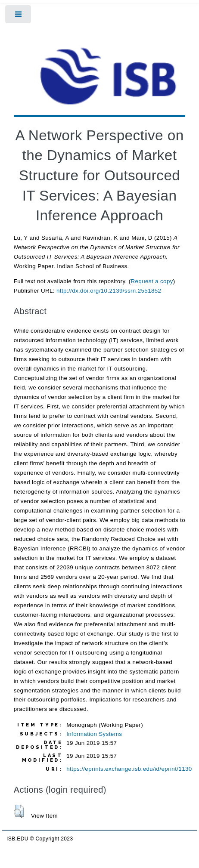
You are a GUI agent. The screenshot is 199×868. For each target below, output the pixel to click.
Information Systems (94, 734)
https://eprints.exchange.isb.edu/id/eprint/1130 (129, 769)
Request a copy (152, 281)
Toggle (19, 16)
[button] (19, 811)
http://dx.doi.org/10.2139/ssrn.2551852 (109, 291)
